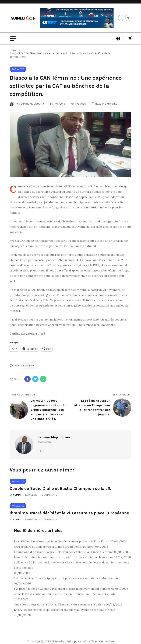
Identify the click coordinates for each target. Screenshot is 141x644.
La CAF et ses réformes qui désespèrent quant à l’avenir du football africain (65, 610)
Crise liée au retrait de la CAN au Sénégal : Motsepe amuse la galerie (59, 604)
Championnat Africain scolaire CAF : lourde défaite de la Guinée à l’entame (64, 552)
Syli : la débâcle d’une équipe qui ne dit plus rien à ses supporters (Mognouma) (66, 578)
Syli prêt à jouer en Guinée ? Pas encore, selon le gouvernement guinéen (62, 589)
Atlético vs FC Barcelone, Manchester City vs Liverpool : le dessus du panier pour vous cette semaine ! (71, 565)
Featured (28, 366)
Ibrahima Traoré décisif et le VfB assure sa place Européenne (69, 513)
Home (14, 50)
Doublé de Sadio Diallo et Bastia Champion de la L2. (60, 488)
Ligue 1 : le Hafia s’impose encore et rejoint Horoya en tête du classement (64, 557)
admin (17, 495)
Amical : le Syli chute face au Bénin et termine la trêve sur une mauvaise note (65, 594)
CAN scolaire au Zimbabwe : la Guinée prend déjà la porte (52, 547)
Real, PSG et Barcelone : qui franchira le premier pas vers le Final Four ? (62, 541)
